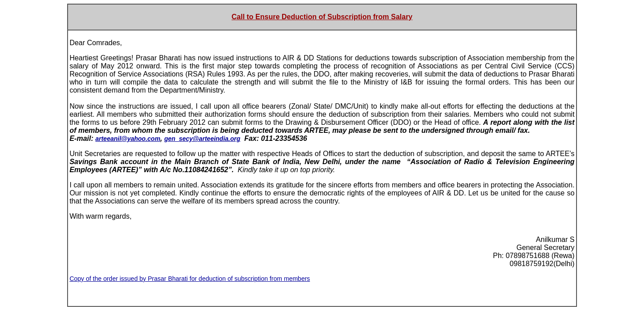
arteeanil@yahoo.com (128, 139)
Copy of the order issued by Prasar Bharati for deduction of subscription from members (190, 279)
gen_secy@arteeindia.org (202, 139)
